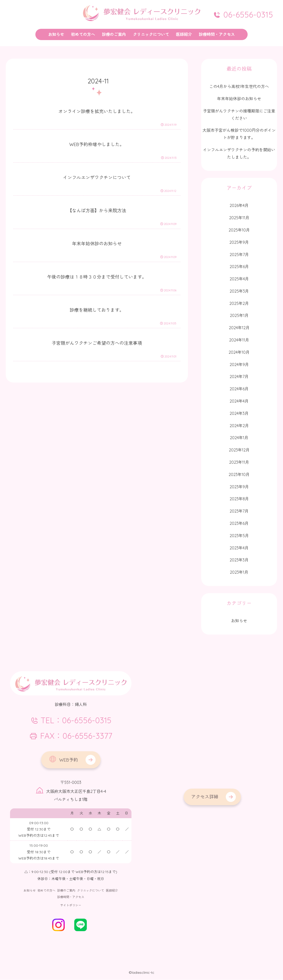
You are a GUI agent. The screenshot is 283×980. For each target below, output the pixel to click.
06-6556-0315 (243, 15)
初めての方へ (46, 891)
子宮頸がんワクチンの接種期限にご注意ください (239, 115)
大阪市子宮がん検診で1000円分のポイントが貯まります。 (239, 134)
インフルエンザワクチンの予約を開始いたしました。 (239, 153)
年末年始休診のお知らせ (239, 99)
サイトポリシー (71, 905)
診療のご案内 (66, 891)
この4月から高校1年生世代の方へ (239, 86)
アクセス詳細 (205, 797)
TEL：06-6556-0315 (71, 720)
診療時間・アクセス (71, 897)
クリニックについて (91, 891)
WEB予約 (63, 759)
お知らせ (30, 891)
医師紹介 (112, 891)
